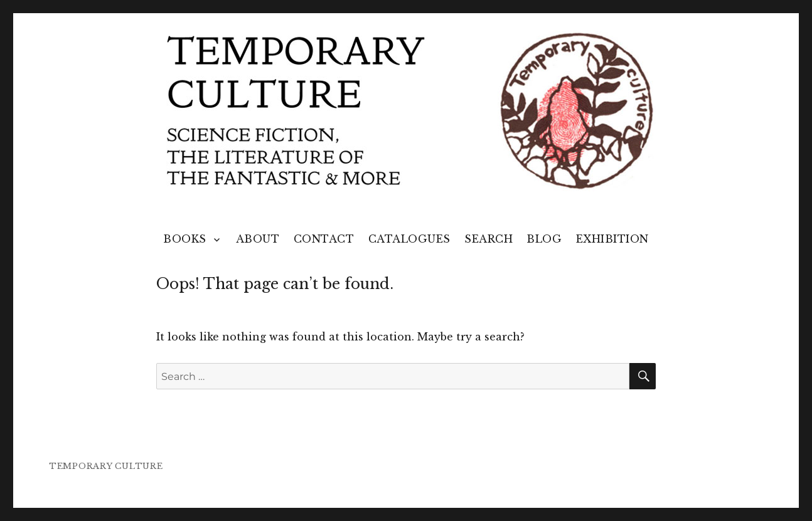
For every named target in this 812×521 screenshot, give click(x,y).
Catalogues (409, 239)
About (258, 239)
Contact (324, 239)
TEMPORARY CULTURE (106, 466)
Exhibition (612, 239)
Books (185, 239)
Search (489, 239)
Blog (544, 239)
